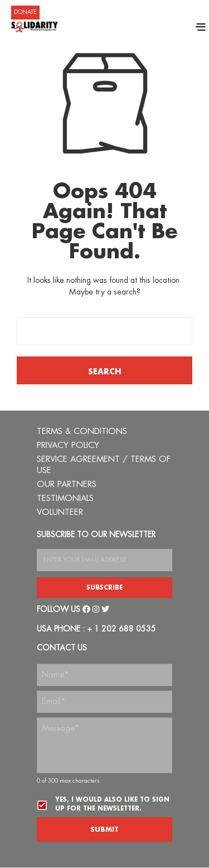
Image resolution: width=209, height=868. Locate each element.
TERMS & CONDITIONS (82, 431)
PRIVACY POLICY (68, 445)
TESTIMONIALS (65, 498)
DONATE (25, 12)
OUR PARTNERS (67, 484)
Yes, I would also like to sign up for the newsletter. (112, 804)
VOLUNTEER (60, 512)
